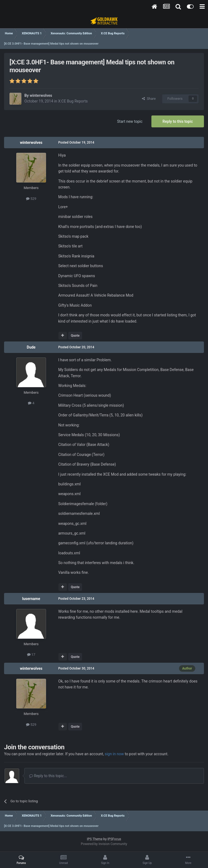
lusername (31, 599)
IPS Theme (95, 839)
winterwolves (41, 95)
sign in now (114, 754)
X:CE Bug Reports (73, 101)
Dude (31, 347)
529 (31, 199)
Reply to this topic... (48, 776)
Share (149, 99)
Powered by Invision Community (104, 844)
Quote (75, 336)
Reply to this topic (178, 121)
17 (31, 655)
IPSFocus (114, 839)
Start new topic (130, 121)
